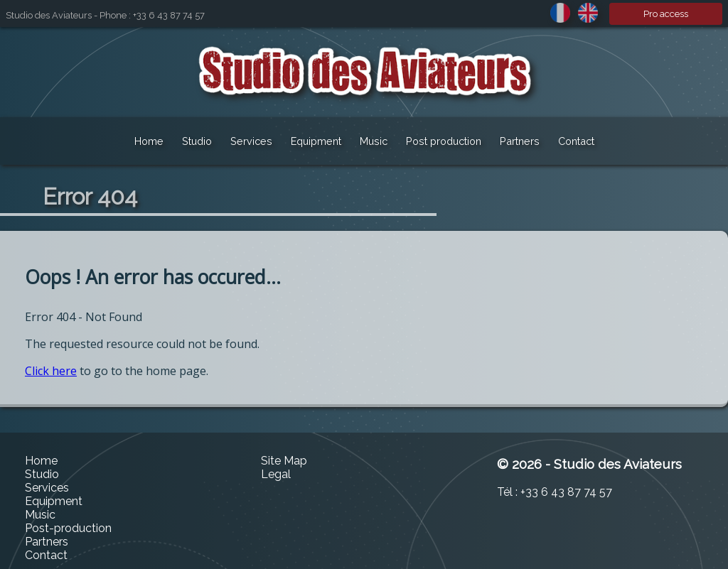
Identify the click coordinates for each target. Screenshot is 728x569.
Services (251, 141)
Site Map (284, 461)
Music (374, 141)
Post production (444, 141)
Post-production (68, 528)
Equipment (316, 141)
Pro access (666, 14)
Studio (197, 141)
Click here (51, 371)
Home (149, 141)
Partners (520, 141)
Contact (576, 141)
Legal (276, 474)
